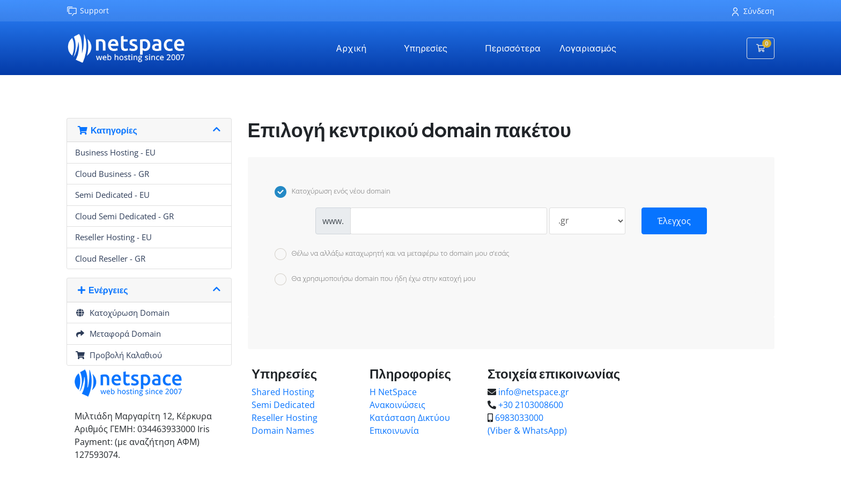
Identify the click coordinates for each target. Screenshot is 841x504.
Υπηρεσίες (426, 48)
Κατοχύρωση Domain (122, 313)
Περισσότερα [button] (513, 48)
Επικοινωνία (394, 431)
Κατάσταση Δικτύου (410, 418)
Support (88, 11)
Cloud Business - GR (112, 174)
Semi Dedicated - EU (112, 195)
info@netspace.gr (534, 392)
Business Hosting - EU (115, 152)
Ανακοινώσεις (397, 405)
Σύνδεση (753, 11)
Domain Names (283, 431)
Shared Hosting (283, 392)
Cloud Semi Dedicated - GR (124, 216)
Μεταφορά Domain (118, 333)
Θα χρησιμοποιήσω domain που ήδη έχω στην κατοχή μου (375, 279)
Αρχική (351, 48)
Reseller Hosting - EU (113, 237)
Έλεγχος (674, 221)
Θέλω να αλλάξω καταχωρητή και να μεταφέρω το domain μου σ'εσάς (392, 254)
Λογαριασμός (588, 48)
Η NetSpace (393, 392)
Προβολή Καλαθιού (119, 355)
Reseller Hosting (285, 418)
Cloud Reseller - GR (110, 258)
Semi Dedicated (283, 405)
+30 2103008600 (531, 405)
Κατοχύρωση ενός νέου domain (333, 192)
